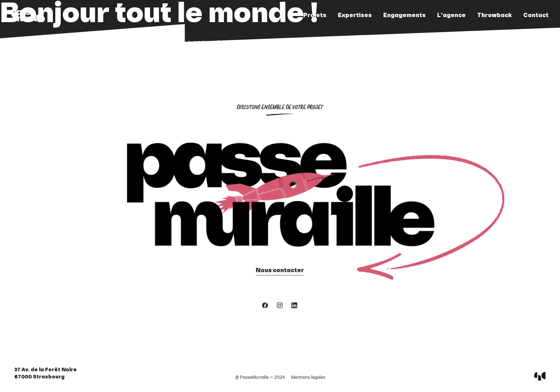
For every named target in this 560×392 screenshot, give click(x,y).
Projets (315, 16)
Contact (536, 16)
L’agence (451, 16)
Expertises (355, 16)
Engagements (404, 16)
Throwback (494, 16)
